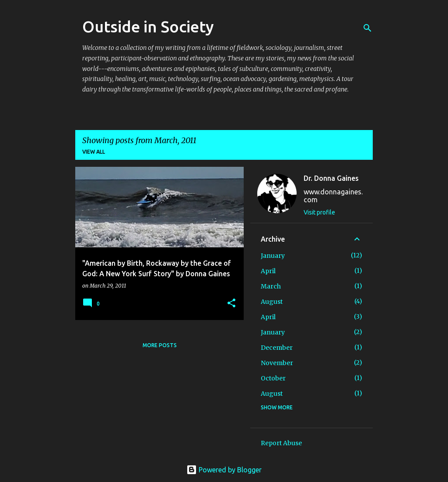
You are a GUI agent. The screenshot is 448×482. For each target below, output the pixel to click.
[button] (231, 304)
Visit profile (319, 212)
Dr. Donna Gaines (331, 178)
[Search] (367, 28)
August (272, 302)
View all (94, 152)
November (277, 363)
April (268, 271)
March (271, 286)
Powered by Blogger (224, 470)
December (277, 348)
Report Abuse (281, 443)
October (273, 378)
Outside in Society (148, 26)
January (273, 256)
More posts (160, 345)
